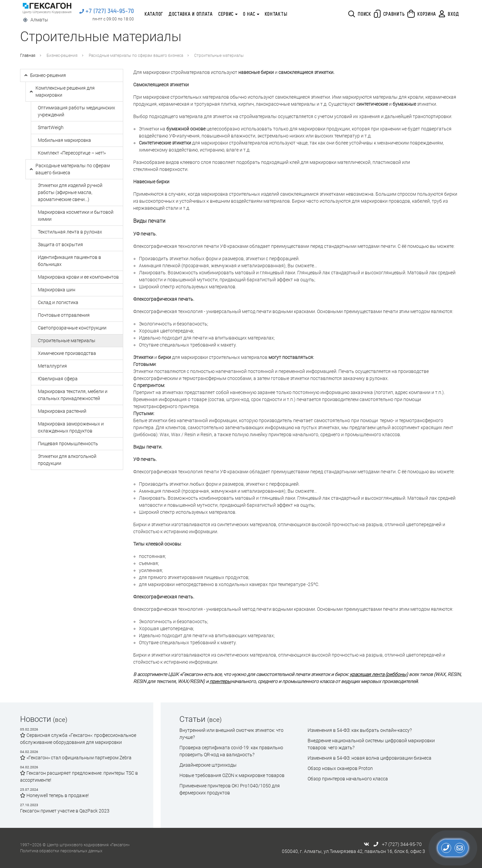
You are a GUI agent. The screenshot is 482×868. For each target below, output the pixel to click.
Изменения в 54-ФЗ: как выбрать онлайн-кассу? (360, 730)
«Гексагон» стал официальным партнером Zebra (76, 758)
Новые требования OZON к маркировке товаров (232, 775)
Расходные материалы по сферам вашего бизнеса (136, 56)
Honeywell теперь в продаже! (54, 795)
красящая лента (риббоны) (379, 674)
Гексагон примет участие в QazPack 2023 (65, 811)
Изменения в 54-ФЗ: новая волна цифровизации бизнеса (370, 758)
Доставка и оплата (191, 14)
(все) (60, 720)
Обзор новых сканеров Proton (340, 768)
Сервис (226, 14)
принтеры (220, 681)
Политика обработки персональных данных (61, 851)
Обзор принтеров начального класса (348, 779)
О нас (249, 14)
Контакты (276, 14)
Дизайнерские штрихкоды (208, 765)
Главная (28, 56)
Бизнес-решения (62, 56)
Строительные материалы (219, 56)
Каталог (154, 14)
